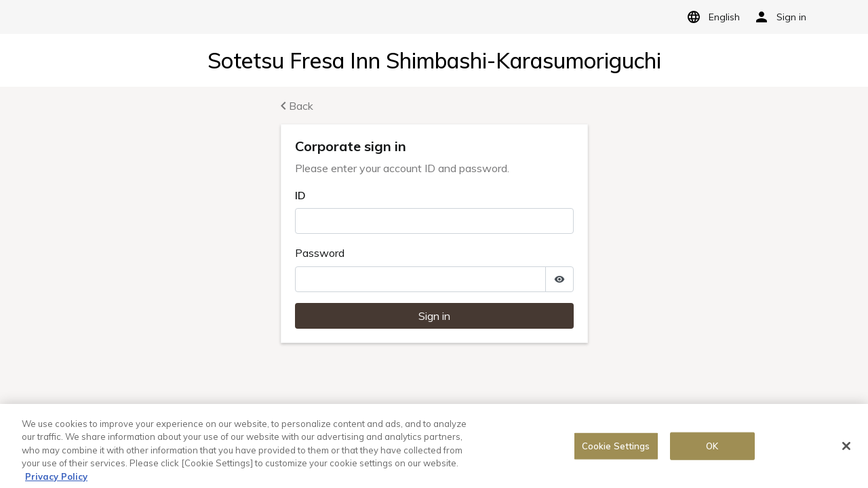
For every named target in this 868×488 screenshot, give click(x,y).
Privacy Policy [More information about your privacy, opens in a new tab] (56, 479)
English (711, 17)
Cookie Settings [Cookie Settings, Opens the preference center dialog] (616, 448)
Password (320, 253)
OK (712, 448)
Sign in (434, 316)
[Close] (846, 448)
